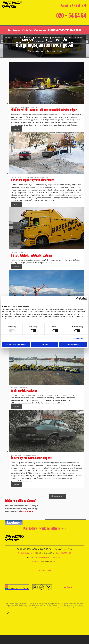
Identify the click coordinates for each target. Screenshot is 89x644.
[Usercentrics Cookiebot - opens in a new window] (78, 299)
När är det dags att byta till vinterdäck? (32, 180)
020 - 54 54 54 (71, 16)
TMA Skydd (8, 37)
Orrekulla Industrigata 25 (27, 553)
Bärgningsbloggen (40, 41)
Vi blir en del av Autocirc (24, 391)
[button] (57, 496)
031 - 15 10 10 (34, 557)
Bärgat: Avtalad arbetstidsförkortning (31, 256)
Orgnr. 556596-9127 (64, 553)
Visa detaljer (78, 338)
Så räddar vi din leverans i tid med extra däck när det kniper (44, 110)
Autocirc (54, 561)
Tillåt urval (44, 344)
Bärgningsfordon (57, 37)
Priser (47, 37)
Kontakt (51, 41)
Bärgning (28, 37)
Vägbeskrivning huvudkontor (52, 557)
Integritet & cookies (11, 613)
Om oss (68, 37)
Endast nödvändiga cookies (16, 344)
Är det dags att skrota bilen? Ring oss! (32, 458)
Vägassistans (18, 37)
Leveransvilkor (79, 37)
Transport (38, 37)
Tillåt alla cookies (73, 344)
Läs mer (16, 129)
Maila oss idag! (37, 561)
